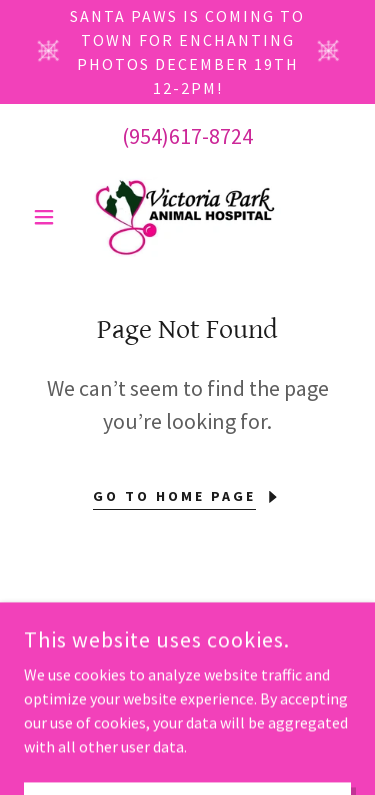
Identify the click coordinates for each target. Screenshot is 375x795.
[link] (187, 217)
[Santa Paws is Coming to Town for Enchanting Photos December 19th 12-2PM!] (187, 52)
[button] (48, 217)
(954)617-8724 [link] (187, 136)
